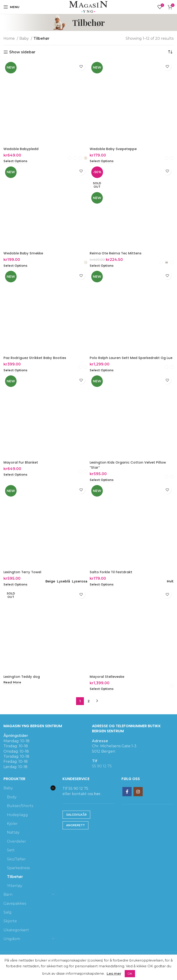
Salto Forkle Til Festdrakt (113, 578)
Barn (8, 901)
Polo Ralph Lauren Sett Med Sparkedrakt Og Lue (130, 361)
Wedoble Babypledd (22, 149)
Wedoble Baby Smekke (25, 254)
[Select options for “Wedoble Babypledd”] (16, 161)
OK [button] (130, 974)
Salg (7, 919)
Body (12, 804)
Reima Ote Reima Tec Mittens (117, 254)
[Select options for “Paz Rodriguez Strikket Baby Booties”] (16, 371)
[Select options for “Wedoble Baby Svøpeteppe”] (103, 161)
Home (10, 38)
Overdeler (16, 848)
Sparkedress (18, 875)
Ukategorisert (16, 937)
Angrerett (75, 832)
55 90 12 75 (102, 773)
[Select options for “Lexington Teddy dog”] (13, 689)
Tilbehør (15, 884)
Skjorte (10, 928)
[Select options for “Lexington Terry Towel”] (16, 591)
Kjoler (12, 830)
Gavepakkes (15, 910)
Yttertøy (15, 892)
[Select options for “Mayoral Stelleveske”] (103, 696)
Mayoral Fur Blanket (22, 468)
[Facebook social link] (127, 799)
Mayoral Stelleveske (108, 683)
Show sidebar (22, 52)
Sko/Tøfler (16, 866)
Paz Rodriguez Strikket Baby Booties (37, 358)
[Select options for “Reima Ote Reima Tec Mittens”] (103, 266)
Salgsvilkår (76, 821)
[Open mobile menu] (11, 7)
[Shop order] (170, 52)
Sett (11, 857)
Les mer (114, 973)
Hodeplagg (17, 822)
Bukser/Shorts (20, 813)
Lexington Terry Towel (24, 578)
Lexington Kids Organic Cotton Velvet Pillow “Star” (130, 471)
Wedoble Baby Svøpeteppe (115, 149)
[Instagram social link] (138, 799)
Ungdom (12, 945)
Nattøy (13, 839)
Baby (25, 38)
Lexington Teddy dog (23, 683)
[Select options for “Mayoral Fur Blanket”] (16, 481)
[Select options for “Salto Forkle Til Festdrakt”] (103, 591)
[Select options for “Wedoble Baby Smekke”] (16, 266)
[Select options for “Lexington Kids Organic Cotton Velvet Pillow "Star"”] (103, 486)
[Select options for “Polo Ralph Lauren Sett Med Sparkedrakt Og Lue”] (103, 376)
